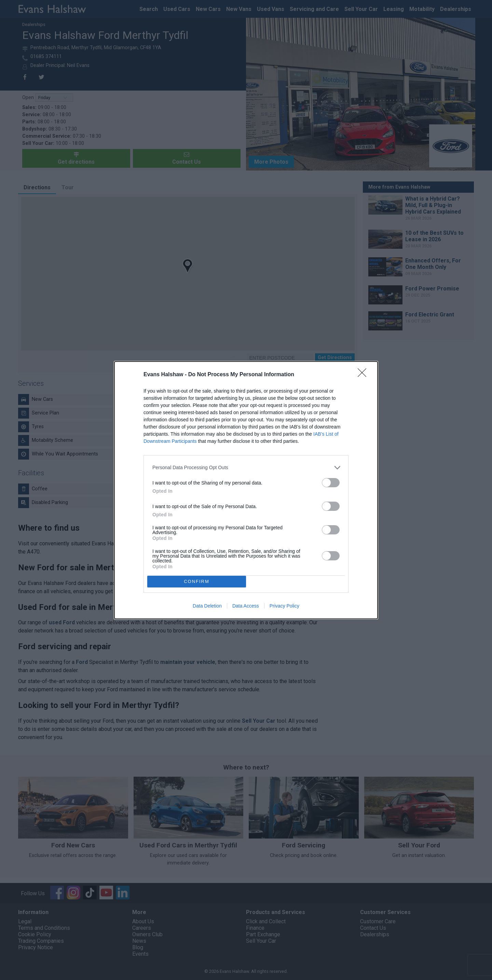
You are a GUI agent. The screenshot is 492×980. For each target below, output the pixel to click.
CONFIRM (197, 581)
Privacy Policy (284, 606)
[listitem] (246, 468)
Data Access (246, 606)
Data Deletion (207, 606)
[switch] (331, 483)
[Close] (364, 375)
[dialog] (246, 490)
